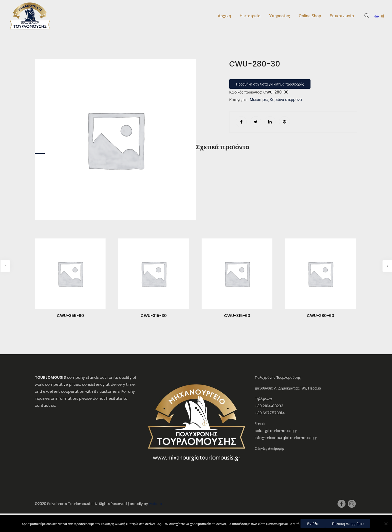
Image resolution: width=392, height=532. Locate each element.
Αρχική (224, 16)
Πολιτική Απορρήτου (348, 524)
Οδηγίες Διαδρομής (269, 448)
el (379, 16)
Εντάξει (313, 524)
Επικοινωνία (342, 16)
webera (155, 504)
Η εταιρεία (250, 16)
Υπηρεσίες (280, 16)
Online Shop (310, 16)
